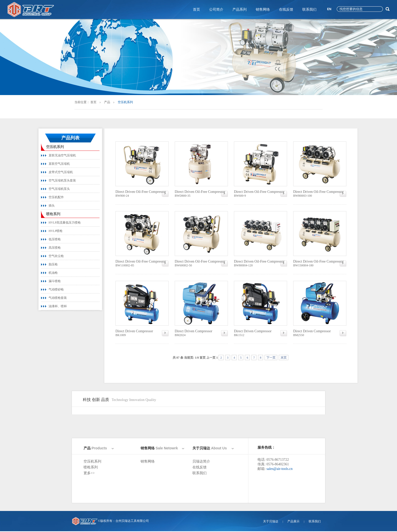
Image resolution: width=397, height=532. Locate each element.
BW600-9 (261, 194)
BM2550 (320, 333)
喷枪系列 (53, 214)
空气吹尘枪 (56, 256)
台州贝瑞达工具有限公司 (132, 521)
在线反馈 (286, 10)
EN (329, 9)
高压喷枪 (55, 248)
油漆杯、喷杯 (58, 306)
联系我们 (309, 10)
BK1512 (261, 333)
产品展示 (293, 521)
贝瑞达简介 (201, 461)
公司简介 (216, 10)
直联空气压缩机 (59, 164)
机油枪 (53, 273)
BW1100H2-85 (142, 263)
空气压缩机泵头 (59, 189)
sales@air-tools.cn (279, 469)
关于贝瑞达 (271, 521)
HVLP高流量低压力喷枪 (65, 223)
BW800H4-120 (261, 263)
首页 (196, 10)
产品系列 (240, 10)
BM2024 (201, 333)
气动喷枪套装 (58, 298)
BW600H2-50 (201, 263)
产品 (107, 102)
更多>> (89, 473)
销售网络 (263, 10)
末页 (284, 358)
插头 (52, 206)
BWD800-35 (201, 194)
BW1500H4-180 (320, 263)
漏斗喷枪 (55, 281)
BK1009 (142, 333)
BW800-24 (142, 194)
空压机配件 (56, 197)
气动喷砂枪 (56, 289)
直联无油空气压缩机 (62, 155)
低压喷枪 (55, 239)
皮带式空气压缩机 (61, 172)
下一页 (271, 358)
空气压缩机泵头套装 (62, 180)
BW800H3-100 (320, 194)
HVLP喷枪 (56, 231)
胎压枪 (53, 264)
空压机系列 (55, 147)
